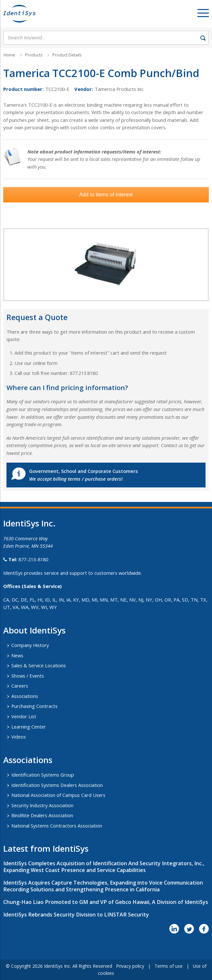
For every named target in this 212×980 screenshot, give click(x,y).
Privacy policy (130, 966)
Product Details (67, 55)
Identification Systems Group (43, 775)
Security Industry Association (42, 805)
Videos (19, 737)
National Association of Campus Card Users (58, 795)
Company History (30, 645)
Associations (25, 696)
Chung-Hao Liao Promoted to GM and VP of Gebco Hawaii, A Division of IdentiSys (106, 902)
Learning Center (29, 727)
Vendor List (24, 716)
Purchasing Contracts (34, 706)
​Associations (28, 760)
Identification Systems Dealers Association (57, 785)
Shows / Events (28, 676)
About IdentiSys (34, 630)
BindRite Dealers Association (42, 815)
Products (34, 55)
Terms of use (169, 966)
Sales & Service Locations (39, 665)
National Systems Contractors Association (57, 826)
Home (9, 55)
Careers (20, 686)
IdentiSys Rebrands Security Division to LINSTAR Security (76, 915)
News (17, 655)
